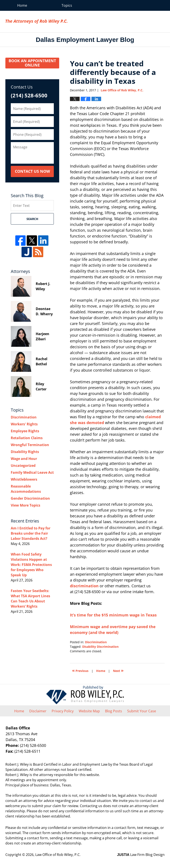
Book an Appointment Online (32, 63)
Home (22, 5)
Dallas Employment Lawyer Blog (36, 22)
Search (32, 219)
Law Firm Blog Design (141, 855)
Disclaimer (38, 711)
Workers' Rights (24, 424)
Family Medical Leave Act (32, 472)
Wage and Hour (24, 459)
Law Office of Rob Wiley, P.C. (140, 22)
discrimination (84, 586)
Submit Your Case (142, 711)
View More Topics (25, 505)
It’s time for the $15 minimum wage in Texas (113, 615)
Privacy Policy (63, 711)
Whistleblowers (24, 479)
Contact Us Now (32, 171)
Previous (80, 670)
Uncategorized (23, 466)
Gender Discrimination (30, 498)
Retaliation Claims (27, 438)
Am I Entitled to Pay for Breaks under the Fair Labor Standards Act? (31, 533)
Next (118, 670)
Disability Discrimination (100, 647)
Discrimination (96, 642)
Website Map (89, 711)
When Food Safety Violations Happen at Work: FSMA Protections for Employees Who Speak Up (31, 565)
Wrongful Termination (30, 445)
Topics (67, 5)
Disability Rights (25, 452)
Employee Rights (25, 431)
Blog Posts (114, 711)
